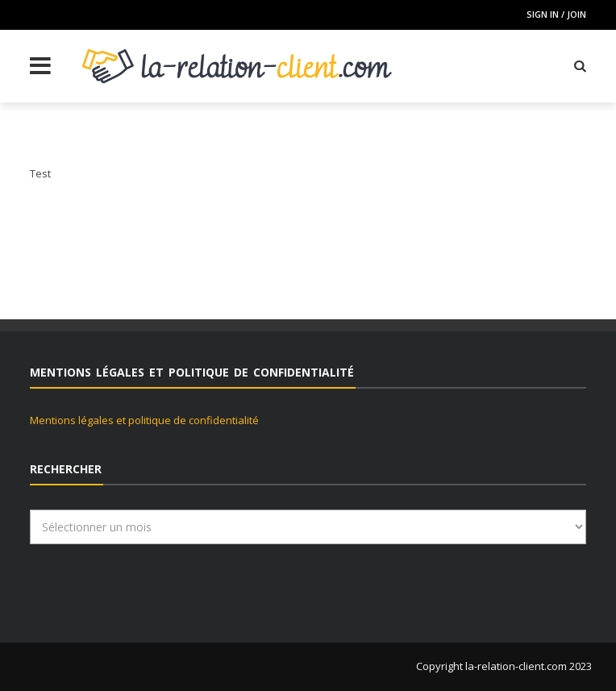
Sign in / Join (556, 14)
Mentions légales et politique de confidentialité (144, 420)
